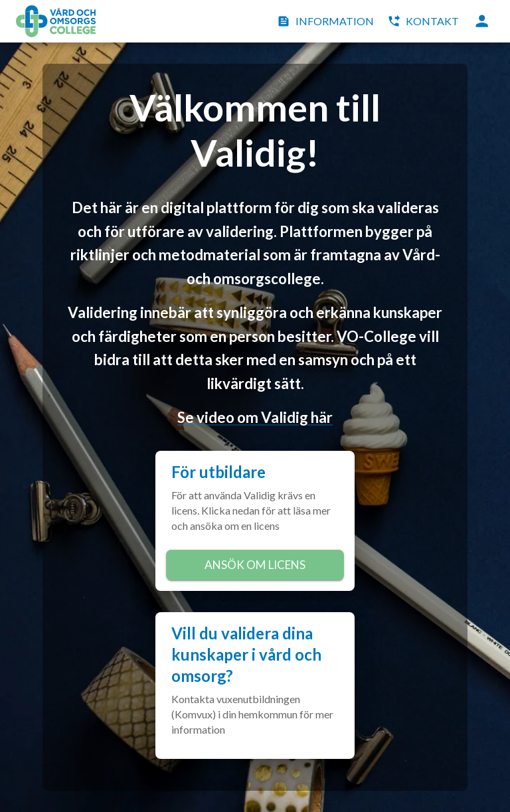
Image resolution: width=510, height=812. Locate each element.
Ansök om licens (255, 565)
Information (327, 21)
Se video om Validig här (255, 417)
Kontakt (424, 21)
